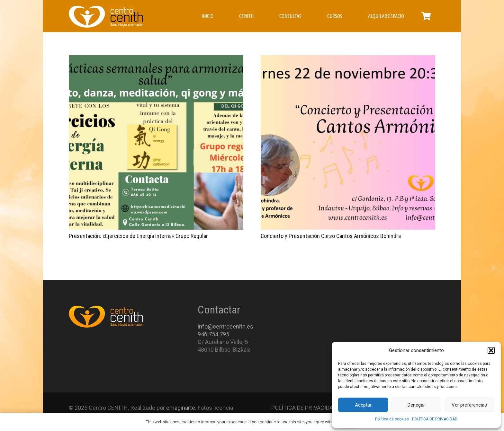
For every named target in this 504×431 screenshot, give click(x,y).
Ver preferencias (469, 405)
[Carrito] (426, 16)
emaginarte (181, 408)
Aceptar (363, 405)
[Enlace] (106, 16)
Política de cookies (392, 419)
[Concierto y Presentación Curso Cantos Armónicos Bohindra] (348, 142)
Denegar (416, 405)
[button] (491, 350)
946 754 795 (213, 334)
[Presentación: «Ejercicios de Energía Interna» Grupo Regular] (156, 142)
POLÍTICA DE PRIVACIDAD (435, 419)
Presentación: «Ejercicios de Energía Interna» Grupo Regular (138, 236)
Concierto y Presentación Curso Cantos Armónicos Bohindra (331, 236)
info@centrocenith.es (225, 326)
